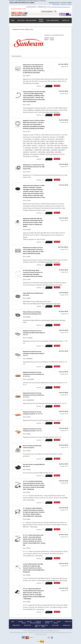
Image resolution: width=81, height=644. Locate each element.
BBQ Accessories (31, 20)
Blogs (43, 626)
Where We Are (16, 625)
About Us (29, 621)
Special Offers (41, 20)
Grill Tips (47, 623)
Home (13, 621)
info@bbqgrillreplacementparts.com (61, 7)
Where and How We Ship (41, 625)
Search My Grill (49, 621)
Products (21, 621)
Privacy (59, 621)
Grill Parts (21, 20)
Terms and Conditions (35, 623)
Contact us (38, 621)
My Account (56, 4)
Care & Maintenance (53, 20)
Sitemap (56, 623)
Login (69, 4)
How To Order (55, 625)
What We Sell (28, 625)
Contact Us (66, 20)
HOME (13, 20)
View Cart (64, 4)
